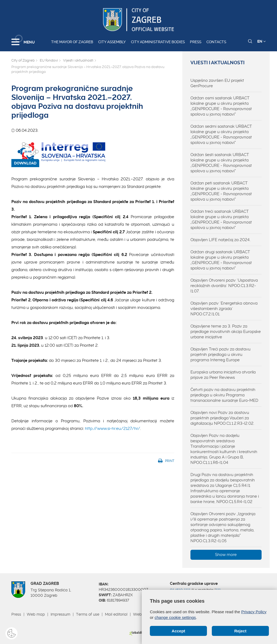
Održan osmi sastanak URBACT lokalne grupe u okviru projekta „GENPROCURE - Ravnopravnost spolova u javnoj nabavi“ (221, 106)
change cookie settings (175, 617)
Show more (226, 555)
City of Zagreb (23, 60)
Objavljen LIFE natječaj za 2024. (220, 240)
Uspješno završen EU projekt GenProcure (217, 83)
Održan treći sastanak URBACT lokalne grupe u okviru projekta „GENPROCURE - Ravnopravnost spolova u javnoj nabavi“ (221, 220)
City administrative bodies (158, 42)
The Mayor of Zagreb (72, 42)
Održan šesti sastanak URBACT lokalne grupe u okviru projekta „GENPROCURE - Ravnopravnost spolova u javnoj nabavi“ (221, 163)
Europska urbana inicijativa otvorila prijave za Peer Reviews (223, 375)
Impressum (60, 614)
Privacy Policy (254, 612)
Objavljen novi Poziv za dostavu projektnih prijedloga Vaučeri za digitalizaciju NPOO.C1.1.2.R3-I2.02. (222, 418)
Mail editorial (116, 614)
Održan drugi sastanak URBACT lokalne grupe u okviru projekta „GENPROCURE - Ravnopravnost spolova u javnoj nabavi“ (221, 260)
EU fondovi (49, 60)
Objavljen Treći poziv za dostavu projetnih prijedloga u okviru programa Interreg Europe (220, 355)
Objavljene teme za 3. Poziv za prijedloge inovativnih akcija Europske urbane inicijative (226, 332)
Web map (36, 614)
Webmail (141, 614)
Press (196, 42)
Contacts (216, 42)
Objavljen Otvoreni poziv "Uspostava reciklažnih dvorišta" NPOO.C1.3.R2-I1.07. (224, 286)
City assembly (112, 42)
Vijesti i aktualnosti (78, 60)
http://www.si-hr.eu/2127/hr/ (113, 429)
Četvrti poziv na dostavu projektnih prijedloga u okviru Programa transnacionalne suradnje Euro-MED (224, 395)
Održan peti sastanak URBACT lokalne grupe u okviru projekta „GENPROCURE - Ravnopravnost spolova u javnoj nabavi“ (221, 191)
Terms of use (88, 614)
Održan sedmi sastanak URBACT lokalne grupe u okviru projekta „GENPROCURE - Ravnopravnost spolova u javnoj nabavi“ (221, 134)
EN (261, 41)
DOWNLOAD (25, 163)
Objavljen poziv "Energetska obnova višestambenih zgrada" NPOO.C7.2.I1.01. (224, 309)
